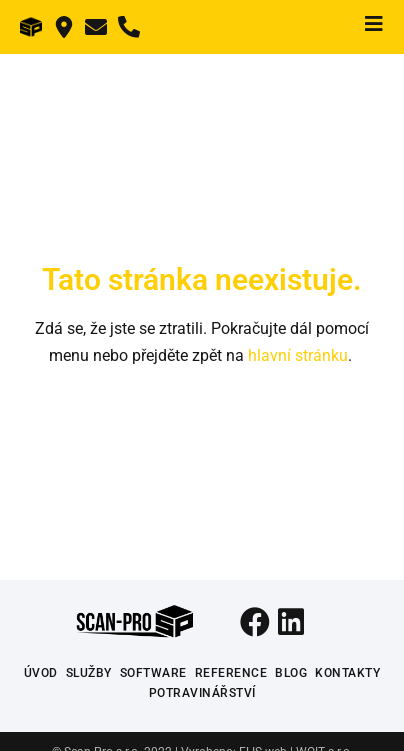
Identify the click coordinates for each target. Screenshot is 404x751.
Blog (291, 673)
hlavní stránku (298, 355)
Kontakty (347, 673)
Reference (231, 673)
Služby (89, 673)
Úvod (41, 673)
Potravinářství (202, 693)
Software (153, 673)
